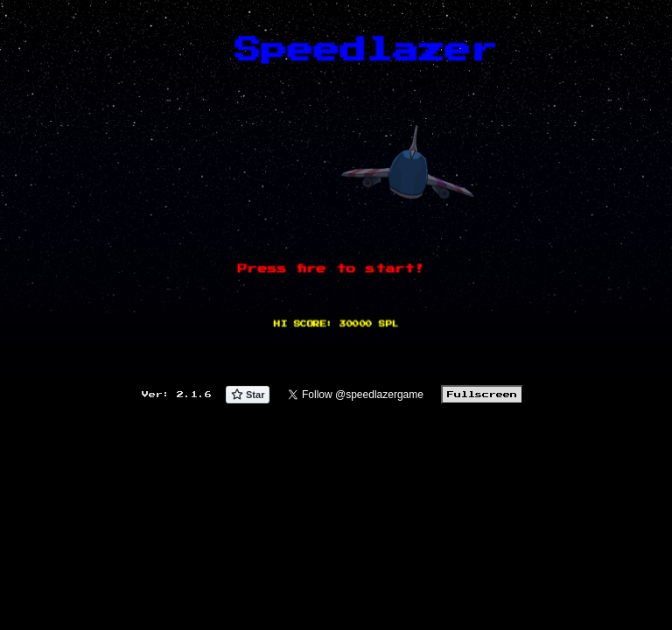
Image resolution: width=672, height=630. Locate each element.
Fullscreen (482, 395)
